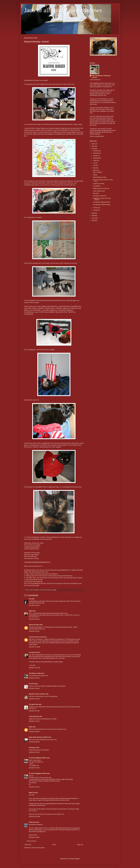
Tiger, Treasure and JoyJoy (34, 574)
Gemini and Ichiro (34, 625)
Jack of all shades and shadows (63, 10)
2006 (93, 220)
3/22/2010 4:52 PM (34, 699)
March (95, 170)
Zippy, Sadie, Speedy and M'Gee (38, 737)
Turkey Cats (53, 570)
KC (35, 80)
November (96, 153)
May (95, 168)
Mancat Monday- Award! (100, 177)
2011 (93, 146)
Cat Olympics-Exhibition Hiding (102, 205)
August (95, 160)
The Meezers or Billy (35, 673)
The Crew (32, 684)
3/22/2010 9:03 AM (34, 631)
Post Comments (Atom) (38, 848)
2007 (93, 218)
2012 (93, 144)
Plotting (95, 175)
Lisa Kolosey (33, 652)
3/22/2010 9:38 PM (34, 742)
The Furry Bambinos (34, 583)
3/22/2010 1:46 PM (34, 688)
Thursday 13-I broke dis (99, 196)
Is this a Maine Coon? (99, 191)
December (96, 151)
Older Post (80, 845)
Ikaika (31, 727)
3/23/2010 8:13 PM (34, 752)
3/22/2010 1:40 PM (34, 678)
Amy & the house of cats (36, 637)
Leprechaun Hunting (99, 184)
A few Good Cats (34, 716)
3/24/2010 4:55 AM (34, 787)
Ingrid (31, 611)
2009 (93, 213)
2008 (93, 216)
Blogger (77, 859)
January (96, 210)
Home (54, 845)
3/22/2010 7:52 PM (34, 721)
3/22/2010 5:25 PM (34, 711)
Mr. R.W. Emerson (42, 576)
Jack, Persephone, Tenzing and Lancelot (101, 76)
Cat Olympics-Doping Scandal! (101, 202)
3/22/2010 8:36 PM (34, 732)
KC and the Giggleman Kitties (38, 758)
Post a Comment (31, 841)
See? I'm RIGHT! (98, 172)
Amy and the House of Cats (34, 580)
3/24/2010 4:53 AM (34, 768)
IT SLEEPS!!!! (97, 186)
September (96, 158)
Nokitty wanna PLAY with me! (101, 188)
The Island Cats (33, 704)
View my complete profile (97, 136)
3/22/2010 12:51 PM (34, 668)
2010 (93, 149)
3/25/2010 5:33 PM (34, 837)
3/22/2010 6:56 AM (34, 619)
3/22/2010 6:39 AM (34, 605)
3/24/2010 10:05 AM (34, 817)
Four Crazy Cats (30, 582)
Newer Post (28, 845)
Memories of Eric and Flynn (37, 694)
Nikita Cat (32, 793)
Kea (30, 599)
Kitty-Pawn (96, 193)
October (96, 156)
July (95, 163)
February (96, 208)
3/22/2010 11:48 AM (34, 647)
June (95, 165)
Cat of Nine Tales (31, 578)
